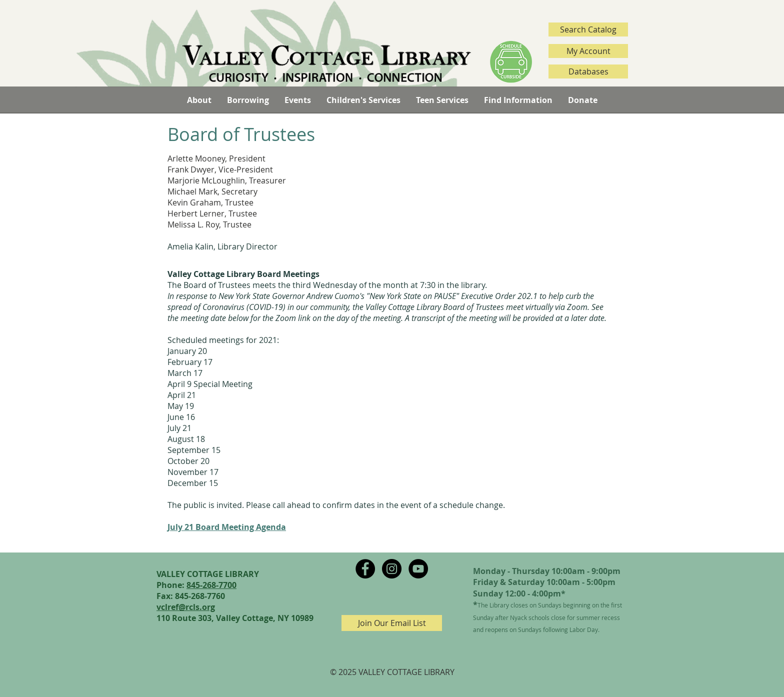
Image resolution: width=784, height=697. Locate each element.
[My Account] (588, 51)
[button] (199, 100)
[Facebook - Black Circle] (365, 569)
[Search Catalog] (588, 29)
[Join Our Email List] (392, 623)
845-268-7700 (211, 585)
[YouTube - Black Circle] (418, 569)
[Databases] (588, 71)
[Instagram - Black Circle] (392, 569)
